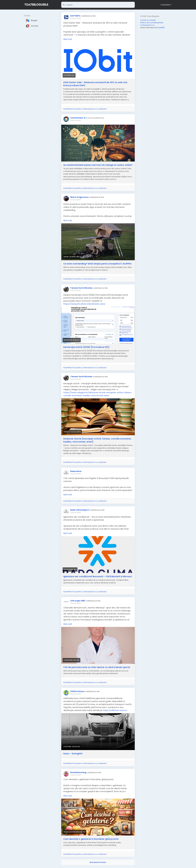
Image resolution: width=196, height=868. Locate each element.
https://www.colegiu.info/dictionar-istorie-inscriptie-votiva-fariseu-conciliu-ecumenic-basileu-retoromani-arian (98, 394)
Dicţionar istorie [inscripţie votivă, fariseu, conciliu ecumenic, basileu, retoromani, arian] (97, 440)
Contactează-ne (147, 25)
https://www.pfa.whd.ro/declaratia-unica (84, 304)
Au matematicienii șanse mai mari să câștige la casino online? (98, 165)
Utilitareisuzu (77, 691)
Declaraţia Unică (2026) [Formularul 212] (86, 347)
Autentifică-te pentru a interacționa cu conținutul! (85, 109)
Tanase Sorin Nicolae (81, 288)
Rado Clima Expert (80, 510)
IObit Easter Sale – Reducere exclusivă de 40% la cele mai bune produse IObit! (95, 84)
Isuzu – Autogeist (73, 754)
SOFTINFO (75, 16)
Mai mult (68, 39)
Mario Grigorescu (79, 197)
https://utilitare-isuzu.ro (115, 710)
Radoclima (76, 471)
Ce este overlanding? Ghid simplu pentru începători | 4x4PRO (97, 264)
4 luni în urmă (75, 18)
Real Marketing (78, 772)
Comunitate (77, 118)
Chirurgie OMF (78, 601)
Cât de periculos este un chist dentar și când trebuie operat (97, 667)
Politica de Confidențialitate (152, 23)
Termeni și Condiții (148, 20)
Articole (32, 26)
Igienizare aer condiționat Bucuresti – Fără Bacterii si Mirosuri (98, 577)
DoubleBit (161, 28)
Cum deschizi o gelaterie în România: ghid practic (91, 839)
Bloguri (32, 20)
